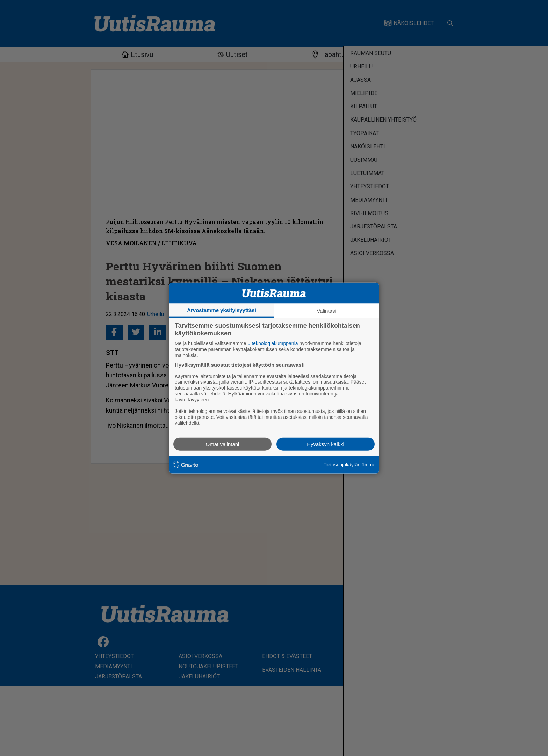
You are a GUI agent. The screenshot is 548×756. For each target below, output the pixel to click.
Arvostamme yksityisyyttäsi (222, 310)
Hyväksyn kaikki (326, 444)
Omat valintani (223, 444)
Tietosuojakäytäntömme (349, 465)
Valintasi (326, 311)
